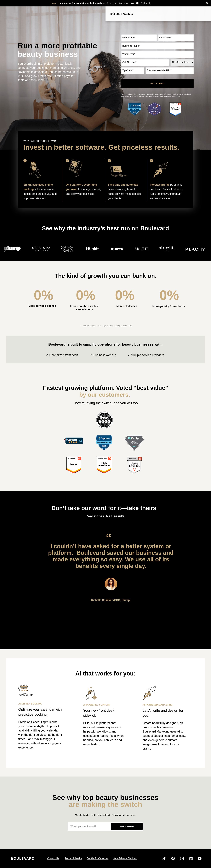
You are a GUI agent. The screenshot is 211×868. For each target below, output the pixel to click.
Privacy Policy (158, 94)
